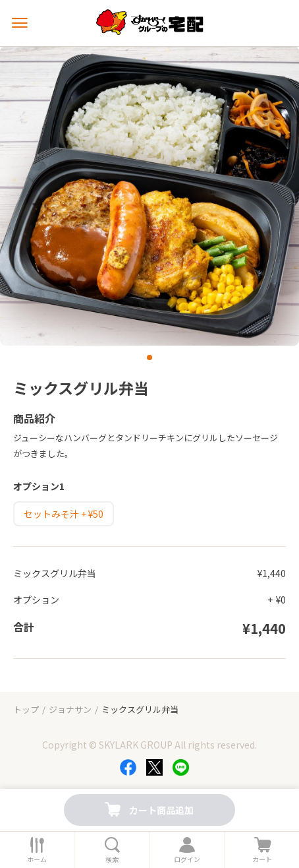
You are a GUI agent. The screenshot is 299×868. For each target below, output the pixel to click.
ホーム (37, 859)
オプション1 (39, 486)
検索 (112, 859)
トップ (26, 709)
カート (262, 859)
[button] (149, 357)
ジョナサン (70, 709)
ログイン (187, 859)
